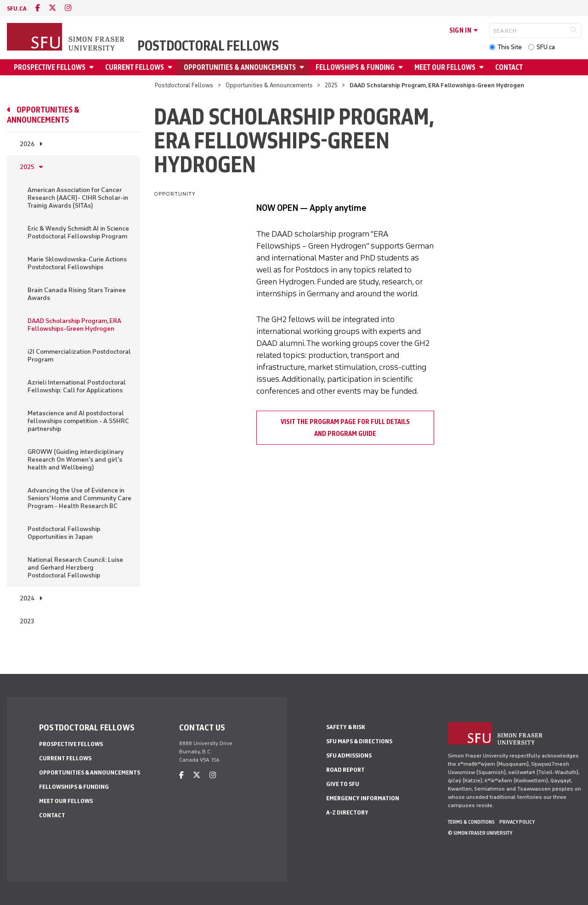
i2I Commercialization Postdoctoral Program (79, 356)
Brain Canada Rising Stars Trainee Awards (77, 294)
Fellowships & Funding (355, 67)
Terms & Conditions (471, 822)
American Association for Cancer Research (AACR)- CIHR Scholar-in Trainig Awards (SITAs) (78, 198)
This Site (510, 47)
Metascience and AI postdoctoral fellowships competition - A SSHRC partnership (78, 421)
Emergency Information (363, 798)
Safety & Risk (346, 727)
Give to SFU (343, 784)
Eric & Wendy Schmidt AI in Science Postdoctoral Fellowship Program (78, 232)
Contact (509, 67)
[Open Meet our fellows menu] (483, 67)
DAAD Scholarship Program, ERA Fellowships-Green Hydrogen (74, 325)
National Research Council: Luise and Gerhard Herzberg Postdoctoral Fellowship (75, 568)
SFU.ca (546, 47)
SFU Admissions (349, 755)
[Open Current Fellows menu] (171, 67)
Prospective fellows (50, 67)
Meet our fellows (445, 67)
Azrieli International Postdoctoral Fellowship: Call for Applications (77, 386)
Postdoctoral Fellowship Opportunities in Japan (64, 533)
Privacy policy (517, 822)
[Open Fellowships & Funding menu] (402, 67)
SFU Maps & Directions (359, 741)
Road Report (345, 770)
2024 (27, 598)
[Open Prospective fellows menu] (93, 67)
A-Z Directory (347, 812)
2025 (331, 85)
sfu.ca (17, 8)
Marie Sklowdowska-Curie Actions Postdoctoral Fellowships (77, 263)
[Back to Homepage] (67, 38)
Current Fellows (135, 67)
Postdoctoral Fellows (208, 46)
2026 (27, 144)
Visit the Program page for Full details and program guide (345, 428)
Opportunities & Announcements (240, 67)
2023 (27, 621)
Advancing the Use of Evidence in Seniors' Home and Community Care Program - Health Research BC (79, 498)
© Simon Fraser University (480, 833)
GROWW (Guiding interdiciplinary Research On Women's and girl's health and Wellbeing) (76, 460)
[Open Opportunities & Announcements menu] (303, 67)
